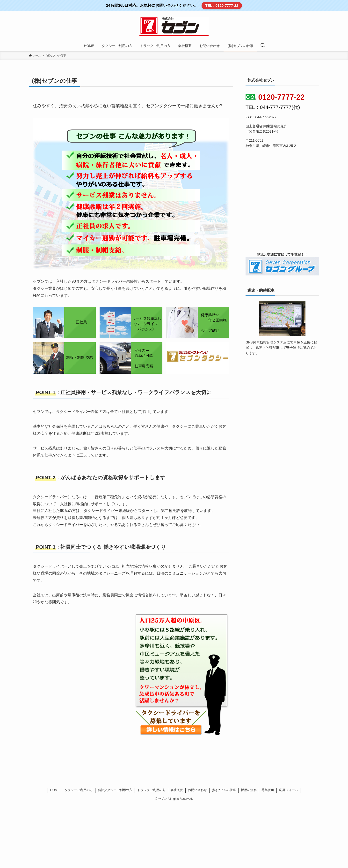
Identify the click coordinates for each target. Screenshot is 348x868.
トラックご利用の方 (151, 790)
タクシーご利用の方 (79, 790)
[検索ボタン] (263, 46)
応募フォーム (289, 790)
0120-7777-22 (275, 97)
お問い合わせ (197, 790)
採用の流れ (249, 790)
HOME (55, 790)
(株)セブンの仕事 (224, 790)
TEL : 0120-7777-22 (222, 5)
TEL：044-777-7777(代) (273, 107)
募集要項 (268, 790)
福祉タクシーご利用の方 (115, 790)
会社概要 (177, 790)
